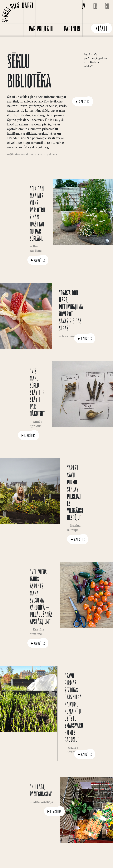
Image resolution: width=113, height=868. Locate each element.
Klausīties (82, 102)
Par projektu (41, 29)
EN (95, 7)
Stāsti (101, 29)
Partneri (72, 29)
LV (83, 7)
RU (107, 7)
